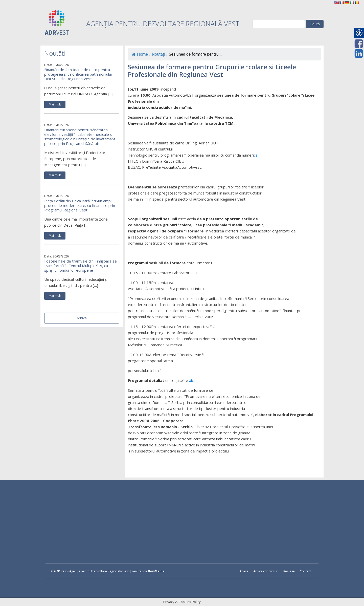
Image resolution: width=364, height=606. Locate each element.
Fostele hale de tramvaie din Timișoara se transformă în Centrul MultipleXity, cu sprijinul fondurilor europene (81, 266)
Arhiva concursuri (266, 571)
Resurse (289, 571)
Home (140, 54)
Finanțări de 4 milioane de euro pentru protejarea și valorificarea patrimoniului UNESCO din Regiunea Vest (78, 74)
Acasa (244, 571)
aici (192, 380)
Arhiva (82, 318)
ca (256, 155)
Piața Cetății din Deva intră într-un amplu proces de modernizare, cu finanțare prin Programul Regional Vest (80, 205)
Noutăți (158, 54)
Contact (305, 571)
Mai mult (55, 104)
